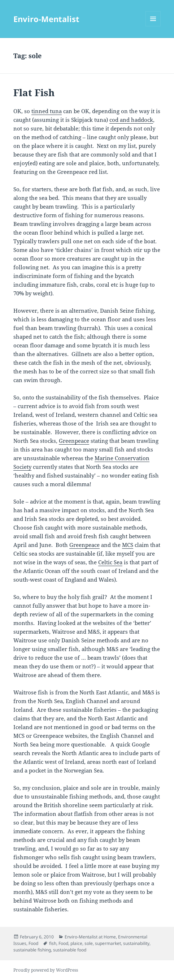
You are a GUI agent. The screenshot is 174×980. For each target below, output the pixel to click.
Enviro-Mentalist (46, 19)
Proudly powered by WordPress (46, 970)
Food (33, 943)
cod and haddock (131, 120)
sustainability (136, 943)
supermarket (108, 943)
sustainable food (70, 950)
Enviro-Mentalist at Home (90, 937)
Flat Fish (34, 93)
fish (53, 943)
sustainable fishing (32, 950)
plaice (76, 943)
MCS (128, 545)
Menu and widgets (153, 26)
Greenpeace (74, 441)
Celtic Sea (110, 562)
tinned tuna (47, 111)
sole (89, 943)
